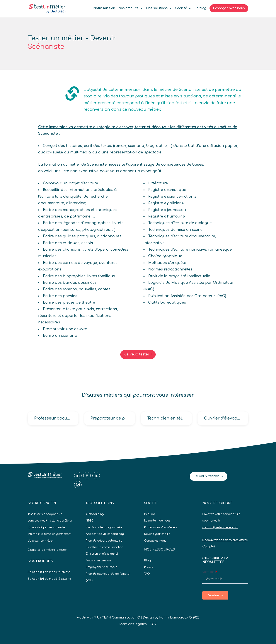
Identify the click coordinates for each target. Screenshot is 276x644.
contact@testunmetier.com (220, 527)
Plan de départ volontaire (104, 541)
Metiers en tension (98, 561)
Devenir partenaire (157, 534)
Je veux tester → (209, 476)
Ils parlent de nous (157, 521)
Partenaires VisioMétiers (161, 527)
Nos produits (128, 8)
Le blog (200, 8)
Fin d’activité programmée (104, 527)
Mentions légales (133, 624)
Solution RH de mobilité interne (49, 572)
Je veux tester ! (138, 354)
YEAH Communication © (121, 618)
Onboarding (95, 514)
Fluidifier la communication (105, 547)
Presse (149, 567)
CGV (153, 624)
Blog (147, 561)
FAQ (147, 574)
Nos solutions (157, 8)
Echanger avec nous (229, 8)
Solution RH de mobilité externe (49, 579)
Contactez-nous (155, 541)
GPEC (90, 521)
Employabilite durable (101, 567)
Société (181, 8)
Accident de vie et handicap (105, 534)
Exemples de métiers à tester (47, 550)
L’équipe (150, 514)
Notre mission (104, 8)
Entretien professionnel (102, 554)
